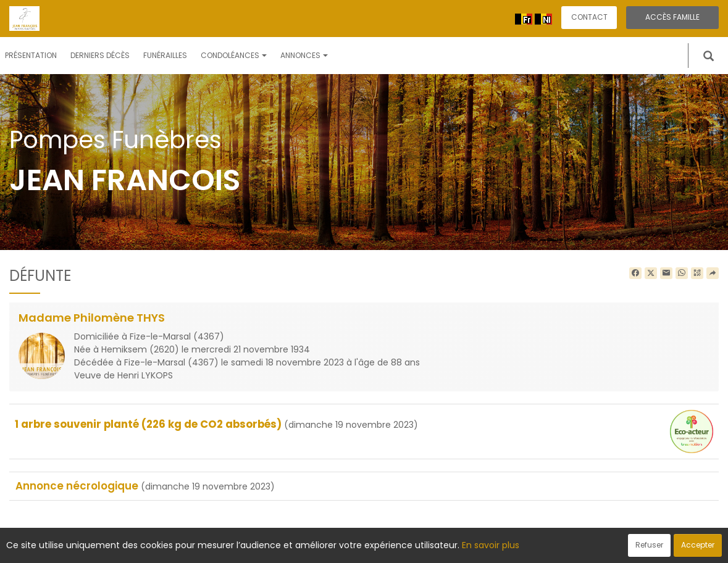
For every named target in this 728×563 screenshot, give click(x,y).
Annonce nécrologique (77, 486)
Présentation (31, 55)
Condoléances (234, 55)
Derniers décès (100, 55)
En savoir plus (491, 545)
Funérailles (165, 55)
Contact (589, 17)
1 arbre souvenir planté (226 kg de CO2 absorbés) (148, 424)
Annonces (304, 55)
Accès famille (672, 17)
